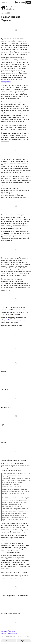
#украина (12, 631)
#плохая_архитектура (9, 633)
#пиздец (4, 631)
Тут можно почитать (15, 320)
